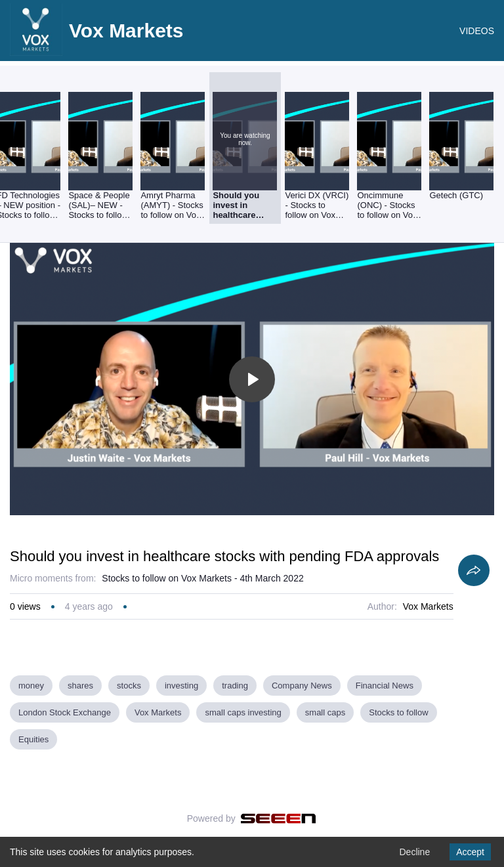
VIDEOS (477, 31)
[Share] (474, 570)
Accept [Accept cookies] (470, 852)
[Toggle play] (252, 379)
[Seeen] (279, 818)
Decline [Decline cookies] (414, 852)
